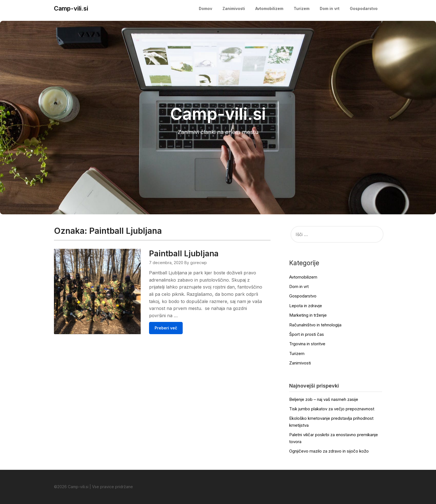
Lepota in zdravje (306, 306)
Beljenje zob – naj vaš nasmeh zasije (324, 399)
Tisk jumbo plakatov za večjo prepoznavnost (332, 409)
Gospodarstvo (364, 8)
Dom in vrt (330, 8)
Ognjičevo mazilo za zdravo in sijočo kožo (329, 451)
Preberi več (166, 328)
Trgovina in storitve (307, 344)
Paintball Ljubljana (184, 254)
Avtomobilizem (269, 8)
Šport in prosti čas (307, 334)
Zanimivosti (234, 8)
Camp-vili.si (71, 8)
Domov (205, 8)
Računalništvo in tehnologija (315, 325)
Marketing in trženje (308, 315)
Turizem (302, 8)
